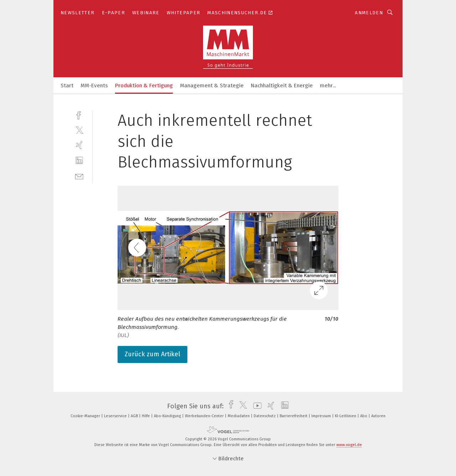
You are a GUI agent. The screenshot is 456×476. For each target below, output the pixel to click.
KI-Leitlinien (346, 416)
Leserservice (116, 416)
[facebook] (79, 115)
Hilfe (146, 416)
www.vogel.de (349, 445)
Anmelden (369, 13)
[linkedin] (79, 161)
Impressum (322, 416)
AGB (135, 416)
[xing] (79, 145)
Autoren (378, 416)
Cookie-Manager (86, 416)
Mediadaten (239, 416)
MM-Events (94, 86)
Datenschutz (265, 416)
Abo (364, 416)
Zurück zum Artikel (152, 354)
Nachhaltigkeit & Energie (282, 86)
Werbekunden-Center (205, 416)
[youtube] (256, 406)
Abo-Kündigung (168, 416)
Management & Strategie (212, 86)
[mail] (79, 176)
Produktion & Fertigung (144, 86)
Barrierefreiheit (294, 416)
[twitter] (79, 130)
